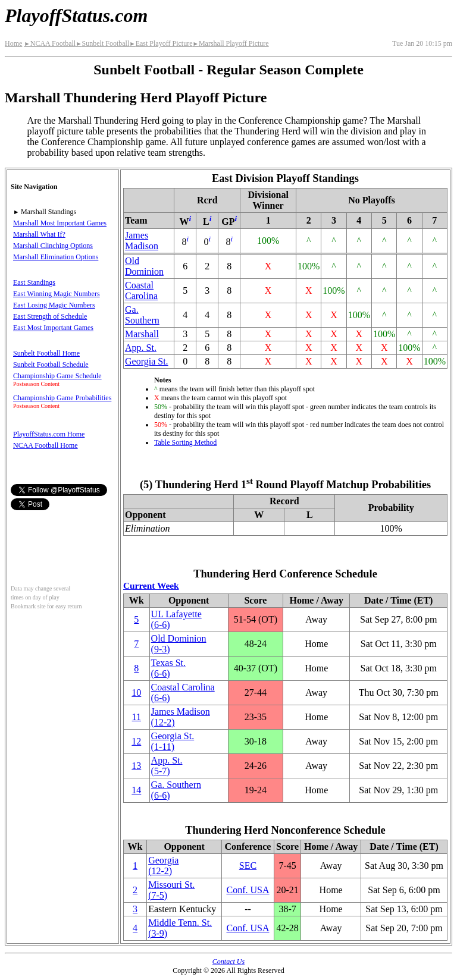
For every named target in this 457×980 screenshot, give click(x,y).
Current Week (151, 585)
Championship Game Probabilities (62, 398)
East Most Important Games (53, 328)
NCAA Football (50, 43)
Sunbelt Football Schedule (51, 365)
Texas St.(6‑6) (168, 668)
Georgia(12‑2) (163, 866)
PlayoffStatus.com (76, 15)
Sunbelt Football (102, 43)
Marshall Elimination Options (56, 257)
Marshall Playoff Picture (230, 43)
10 (136, 692)
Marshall (142, 334)
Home (13, 43)
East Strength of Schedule (50, 316)
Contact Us (228, 962)
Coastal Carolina (141, 290)
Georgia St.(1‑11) (173, 741)
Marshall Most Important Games (60, 223)
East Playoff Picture (161, 43)
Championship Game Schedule (57, 376)
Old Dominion (144, 266)
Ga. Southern (142, 315)
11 (137, 717)
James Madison (142, 241)
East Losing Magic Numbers (54, 305)
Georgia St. (147, 361)
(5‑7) (167, 766)
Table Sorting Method (185, 442)
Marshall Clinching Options (53, 246)
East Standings (34, 282)
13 (136, 766)
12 (136, 741)
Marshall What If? (39, 234)
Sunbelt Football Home (46, 353)
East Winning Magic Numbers (57, 294)
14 (136, 790)
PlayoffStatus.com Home (49, 434)
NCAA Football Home (46, 445)
